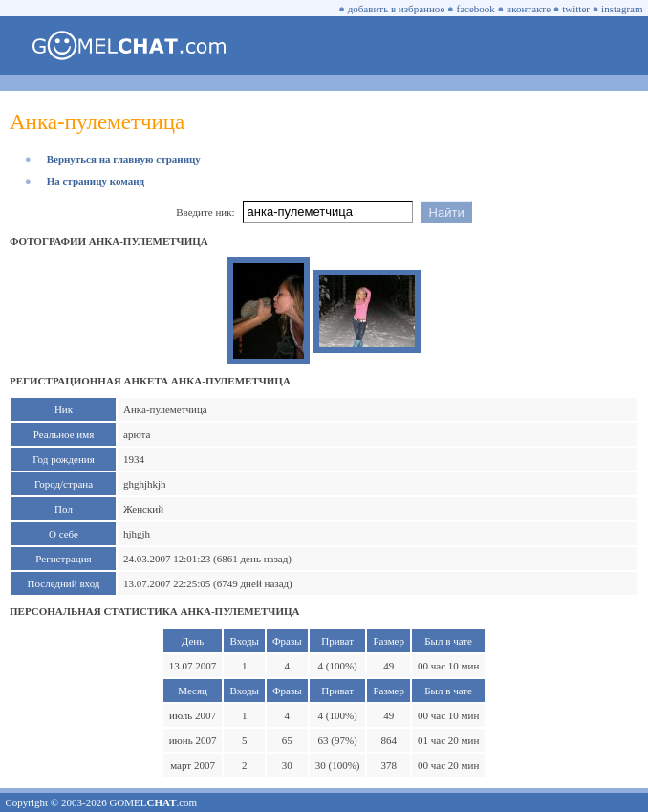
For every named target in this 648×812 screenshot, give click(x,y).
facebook (476, 9)
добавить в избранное (397, 9)
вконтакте (529, 9)
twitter (576, 9)
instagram (622, 9)
